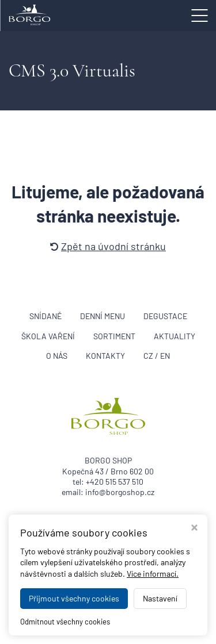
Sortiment (114, 336)
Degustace (165, 316)
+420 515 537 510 (115, 482)
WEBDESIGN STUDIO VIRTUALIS (108, 630)
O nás (57, 356)
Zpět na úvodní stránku (108, 246)
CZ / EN (157, 356)
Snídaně (46, 316)
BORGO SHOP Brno (141, 616)
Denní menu (103, 316)
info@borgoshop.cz (120, 492)
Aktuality (175, 336)
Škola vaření (48, 336)
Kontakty (105, 356)
